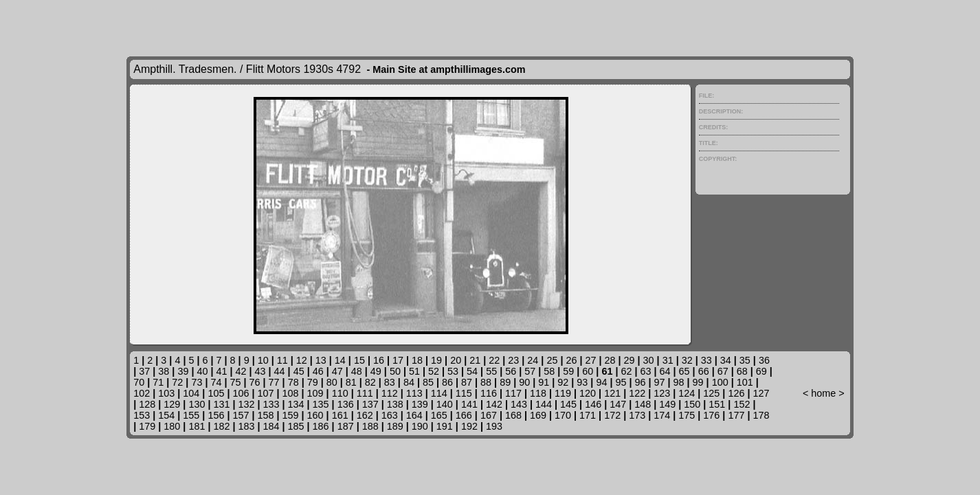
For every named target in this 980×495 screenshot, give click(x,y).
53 (453, 371)
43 (260, 371)
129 (172, 404)
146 (593, 404)
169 (538, 415)
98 (679, 382)
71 (158, 382)
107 (265, 393)
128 (147, 404)
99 (698, 382)
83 (390, 382)
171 (588, 415)
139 (420, 404)
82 (370, 382)
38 (164, 371)
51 (414, 371)
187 (346, 426)
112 (390, 393)
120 (588, 393)
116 (489, 393)
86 (447, 382)
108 (291, 393)
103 (166, 393)
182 (221, 426)
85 (428, 382)
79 (313, 382)
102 (142, 393)
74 (216, 382)
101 (745, 382)
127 (761, 393)
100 (720, 382)
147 (618, 404)
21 (475, 360)
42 (241, 371)
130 (197, 404)
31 (668, 360)
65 (684, 371)
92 (563, 382)
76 (255, 382)
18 (417, 360)
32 (687, 360)
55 (491, 371)
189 (395, 426)
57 (530, 371)
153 (142, 415)
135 (321, 404)
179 (147, 426)
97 (660, 382)
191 (445, 426)
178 (761, 415)
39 (183, 371)
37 (144, 371)
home (823, 393)
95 (621, 382)
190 (420, 426)
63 (645, 371)
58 (549, 371)
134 (296, 404)
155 (191, 415)
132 (246, 404)
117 (513, 393)
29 (630, 360)
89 (505, 382)
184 (271, 426)
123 (662, 393)
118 (538, 393)
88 (486, 382)
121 (612, 393)
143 (519, 404)
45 (299, 371)
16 (379, 360)
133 (271, 404)
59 (568, 371)
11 (282, 360)
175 (687, 415)
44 (280, 371)
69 (761, 371)
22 (494, 360)
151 (717, 404)
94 (601, 382)
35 (745, 360)
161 (340, 415)
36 (764, 360)
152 (742, 404)
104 (191, 393)
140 (445, 404)
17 (398, 360)
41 (221, 371)
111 (365, 393)
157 (241, 415)
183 (246, 426)
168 (513, 415)
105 (216, 393)
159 (291, 415)
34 (726, 360)
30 (649, 360)
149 (667, 404)
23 (513, 360)
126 (736, 393)
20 (456, 360)
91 (544, 382)
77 (274, 382)
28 (610, 360)
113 (414, 393)
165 (439, 415)
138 (395, 404)
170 (563, 415)
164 (414, 415)
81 (351, 382)
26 (571, 360)
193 (494, 426)
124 (687, 393)
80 (332, 382)
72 (177, 382)
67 (723, 371)
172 (612, 415)
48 (357, 371)
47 (337, 371)
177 (736, 415)
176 (711, 415)
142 (494, 404)
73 (197, 382)
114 (439, 393)
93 (582, 382)
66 (704, 371)
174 (662, 415)
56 (511, 371)
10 (263, 360)
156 (216, 415)
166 (464, 415)
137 (370, 404)
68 (742, 371)
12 (302, 360)
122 (637, 393)
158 (265, 415)
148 (643, 404)
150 (692, 404)
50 (395, 371)
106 (241, 393)
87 (467, 382)
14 (340, 360)
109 (315, 393)
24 (533, 360)
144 (544, 404)
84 (409, 382)
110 (340, 393)
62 (626, 371)
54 (472, 371)
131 (221, 404)
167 (489, 415)
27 (590, 360)
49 (376, 371)
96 (640, 382)
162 (365, 415)
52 (434, 371)
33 (706, 360)
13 (321, 360)
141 (469, 404)
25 (552, 360)
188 (370, 426)
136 (346, 404)
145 (568, 404)
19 (436, 360)
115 (464, 393)
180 (172, 426)
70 (139, 382)
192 (469, 426)
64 (665, 371)
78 (293, 382)
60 (588, 371)
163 (390, 415)
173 (637, 415)
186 (321, 426)
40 (202, 371)
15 (359, 360)
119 (563, 393)
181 (197, 426)
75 (235, 382)
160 (315, 415)
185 (296, 426)
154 (166, 415)
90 (524, 382)
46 (318, 371)
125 (711, 393)
